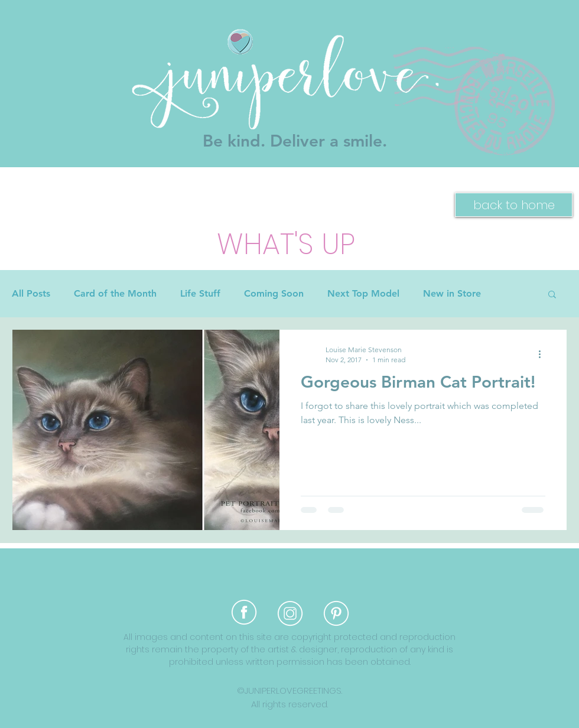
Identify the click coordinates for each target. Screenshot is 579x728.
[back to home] (514, 205)
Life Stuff (200, 293)
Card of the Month (115, 293)
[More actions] (544, 354)
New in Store (452, 293)
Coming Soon (274, 293)
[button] (552, 295)
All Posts (31, 293)
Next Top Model (363, 293)
